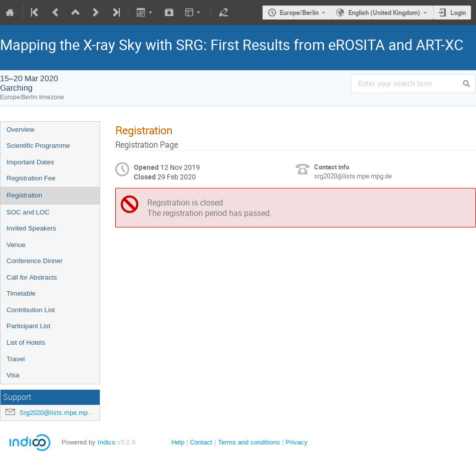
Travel (16, 359)
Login (458, 13)
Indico (106, 442)
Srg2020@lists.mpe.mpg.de (60, 413)
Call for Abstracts (32, 277)
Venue (16, 245)
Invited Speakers (31, 228)
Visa (13, 375)
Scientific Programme (38, 146)
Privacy (297, 442)
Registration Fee (31, 178)
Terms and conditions (249, 442)
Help (178, 442)
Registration (24, 195)
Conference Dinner (35, 261)
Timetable (21, 293)
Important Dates (30, 162)
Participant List (28, 326)
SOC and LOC (28, 212)
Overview (21, 130)
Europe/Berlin (299, 13)
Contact (201, 442)
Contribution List (31, 310)
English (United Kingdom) (384, 13)
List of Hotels (26, 342)
